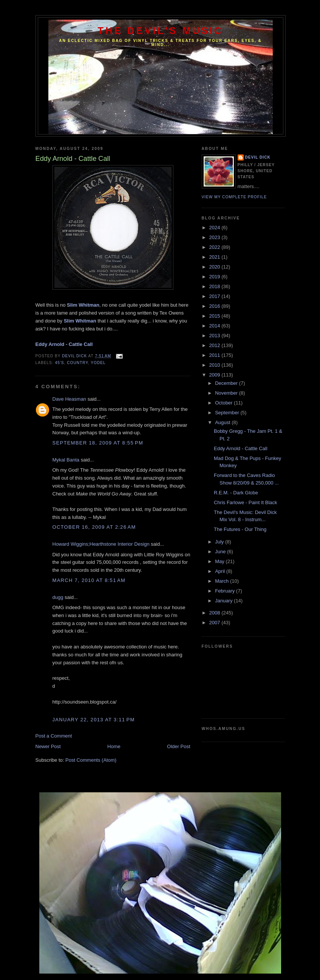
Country (77, 363)
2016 (216, 306)
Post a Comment (54, 736)
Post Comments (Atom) (91, 760)
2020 (216, 267)
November (227, 393)
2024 (216, 228)
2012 (216, 345)
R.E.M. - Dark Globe (236, 493)
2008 (216, 613)
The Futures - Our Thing (240, 529)
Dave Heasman (70, 399)
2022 (216, 247)
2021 (216, 257)
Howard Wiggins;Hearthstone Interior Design (101, 544)
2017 (216, 296)
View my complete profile (234, 197)
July (220, 542)
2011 (216, 355)
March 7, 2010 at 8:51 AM (89, 580)
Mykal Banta (66, 460)
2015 (216, 316)
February (226, 591)
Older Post (179, 746)
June (221, 552)
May (220, 561)
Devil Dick (258, 157)
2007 (216, 623)
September (228, 413)
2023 (216, 237)
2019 (216, 277)
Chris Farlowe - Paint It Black (246, 502)
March (223, 581)
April (221, 571)
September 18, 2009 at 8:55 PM (98, 443)
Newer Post (48, 746)
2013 (216, 336)
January (224, 601)
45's (60, 363)
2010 (216, 365)
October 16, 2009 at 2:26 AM (94, 527)
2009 (216, 375)
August (223, 422)
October (224, 403)
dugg (58, 597)
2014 (216, 326)
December (227, 383)
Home (114, 746)
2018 (216, 286)
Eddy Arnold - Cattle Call (241, 448)
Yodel (98, 363)
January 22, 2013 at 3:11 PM (94, 720)
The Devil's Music (161, 31)
